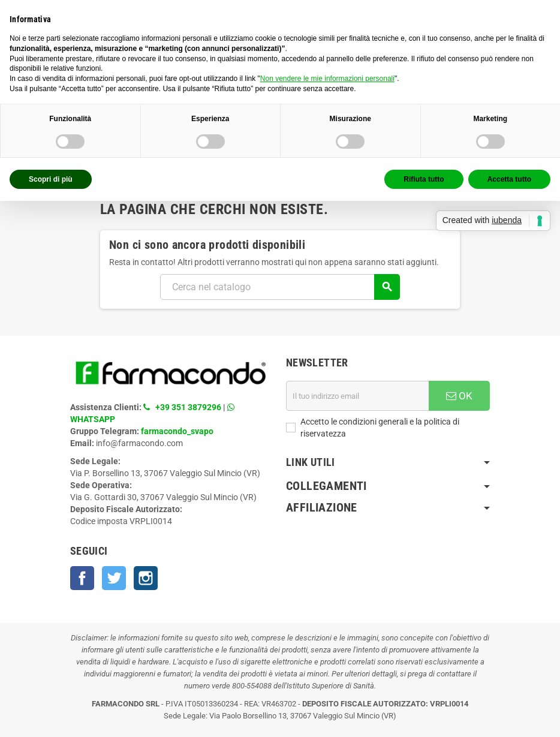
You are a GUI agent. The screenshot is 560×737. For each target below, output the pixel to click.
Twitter (114, 578)
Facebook (82, 578)
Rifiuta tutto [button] (424, 179)
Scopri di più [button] (51, 179)
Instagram (146, 578)
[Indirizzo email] (357, 396)
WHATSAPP (93, 419)
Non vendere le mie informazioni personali (327, 79)
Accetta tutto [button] (509, 179)
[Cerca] (280, 287)
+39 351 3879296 (188, 407)
